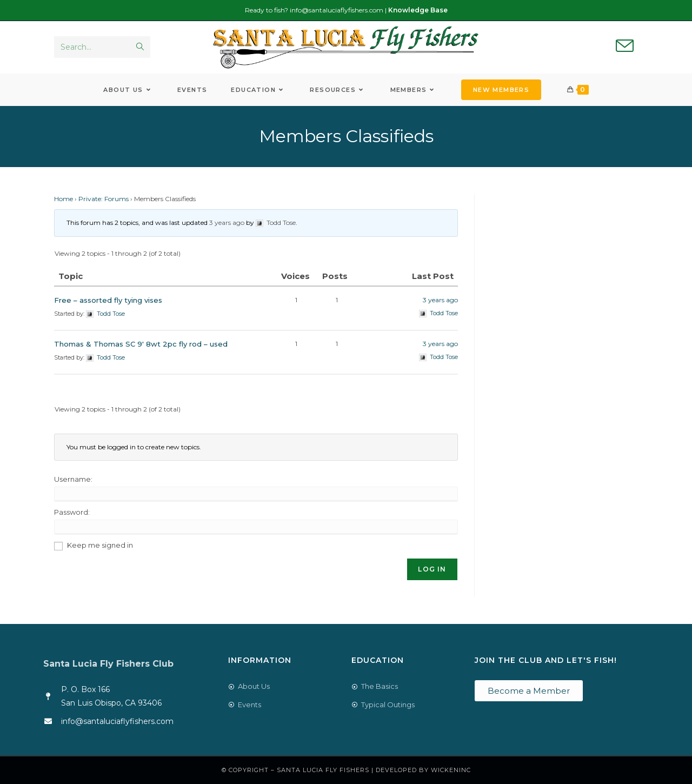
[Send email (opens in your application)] (625, 46)
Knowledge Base (418, 10)
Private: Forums (104, 199)
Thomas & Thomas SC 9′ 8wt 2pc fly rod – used (141, 344)
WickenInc (451, 770)
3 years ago (227, 222)
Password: (72, 512)
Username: (73, 479)
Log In (432, 569)
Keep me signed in (100, 545)
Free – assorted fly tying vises (108, 300)
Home (64, 199)
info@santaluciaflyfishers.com (337, 10)
